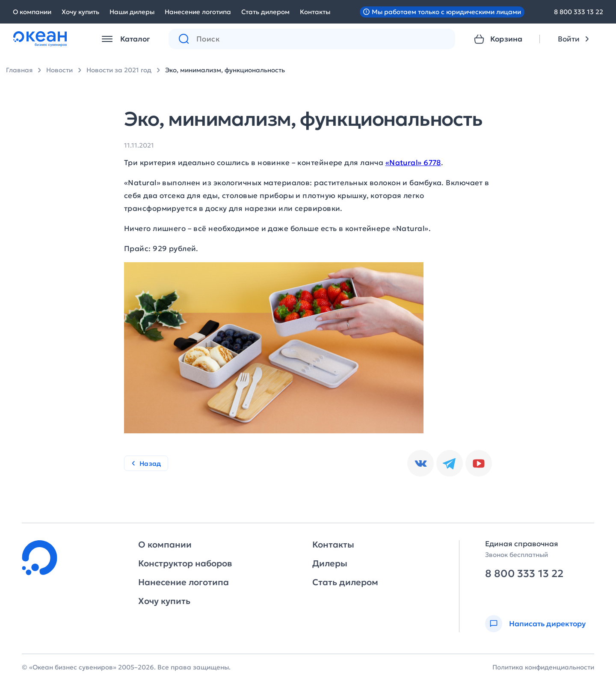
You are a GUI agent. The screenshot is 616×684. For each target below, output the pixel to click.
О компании (32, 12)
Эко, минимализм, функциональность (225, 70)
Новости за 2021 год (119, 70)
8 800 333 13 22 (579, 12)
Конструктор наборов (185, 563)
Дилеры (330, 563)
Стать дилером (265, 12)
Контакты (315, 12)
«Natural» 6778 (413, 163)
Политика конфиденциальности (543, 667)
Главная (19, 70)
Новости (59, 70)
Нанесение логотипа (198, 12)
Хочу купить (80, 12)
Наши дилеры (132, 12)
